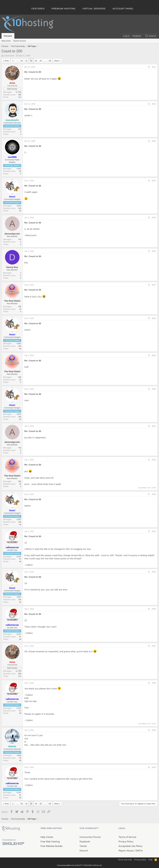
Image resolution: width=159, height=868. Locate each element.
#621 (154, 67)
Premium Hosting (64, 9)
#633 (154, 494)
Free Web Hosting (50, 842)
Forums (8, 36)
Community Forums (90, 837)
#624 (154, 181)
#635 (154, 572)
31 (26, 61)
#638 (154, 683)
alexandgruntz (12, 234)
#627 (154, 285)
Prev (7, 61)
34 (41, 61)
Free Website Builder (52, 846)
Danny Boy (12, 267)
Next (56, 61)
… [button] (17, 61)
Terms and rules (125, 860)
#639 (154, 730)
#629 (154, 355)
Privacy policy (140, 860)
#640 (154, 767)
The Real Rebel (12, 301)
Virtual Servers (94, 9)
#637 (154, 646)
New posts (6, 41)
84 (50, 61)
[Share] (149, 67)
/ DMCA (138, 851)
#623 (154, 141)
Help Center (47, 837)
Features (38, 9)
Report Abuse (126, 851)
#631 (154, 426)
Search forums (20, 41)
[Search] (151, 36)
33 (36, 61)
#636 (154, 609)
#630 (154, 389)
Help (150, 860)
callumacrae (9, 56)
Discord (84, 851)
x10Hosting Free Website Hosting (11, 829)
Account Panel (123, 9)
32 (31, 61)
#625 (154, 218)
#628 (154, 318)
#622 (154, 104)
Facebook (85, 842)
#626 (154, 251)
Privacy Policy (126, 842)
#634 (154, 531)
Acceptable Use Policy (130, 846)
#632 (154, 460)
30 (22, 61)
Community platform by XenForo (80, 865)
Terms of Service (127, 837)
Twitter (83, 846)
